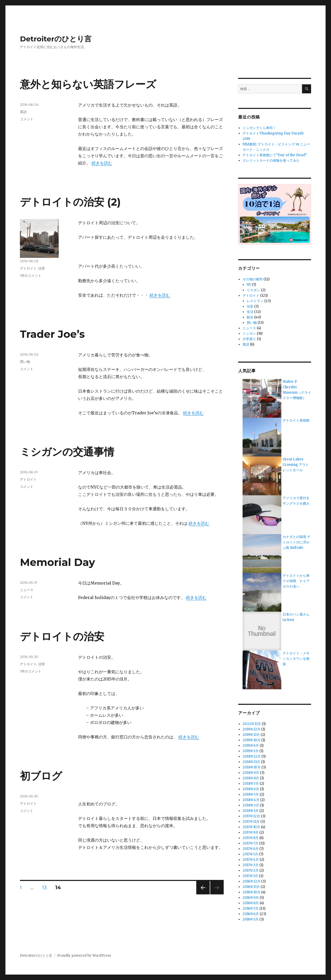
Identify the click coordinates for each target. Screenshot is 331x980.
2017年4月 (251, 860)
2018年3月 (251, 805)
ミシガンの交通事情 (67, 452)
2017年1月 (250, 876)
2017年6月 (251, 849)
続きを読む (102, 163)
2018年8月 (251, 778)
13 (45, 888)
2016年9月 (251, 898)
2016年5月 (251, 919)
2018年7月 (251, 784)
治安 (42, 268)
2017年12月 (251, 816)
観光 (250, 317)
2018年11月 (251, 762)
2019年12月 (251, 729)
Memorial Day (57, 562)
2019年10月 (251, 740)
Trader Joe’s (52, 334)
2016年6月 (251, 914)
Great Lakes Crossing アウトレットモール (296, 465)
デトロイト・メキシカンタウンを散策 (296, 659)
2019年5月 (251, 751)
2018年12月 (252, 756)
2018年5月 (251, 794)
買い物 (25, 362)
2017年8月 (251, 838)
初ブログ (41, 776)
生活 (250, 312)
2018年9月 (251, 773)
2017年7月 (250, 843)
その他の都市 (253, 279)
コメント (27, 119)
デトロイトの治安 (62, 636)
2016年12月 (251, 881)
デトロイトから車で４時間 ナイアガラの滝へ (296, 581)
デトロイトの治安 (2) (70, 202)
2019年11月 (251, 735)
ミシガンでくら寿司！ (259, 128)
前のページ (201, 894)
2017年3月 (251, 865)
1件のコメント (31, 275)
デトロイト (28, 268)
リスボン (253, 290)
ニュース (27, 590)
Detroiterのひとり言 (56, 39)
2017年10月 (251, 827)
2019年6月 (251, 746)
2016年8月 (251, 903)
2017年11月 (251, 822)
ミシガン (249, 334)
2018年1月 (251, 811)
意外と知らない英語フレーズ (88, 84)
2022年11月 (252, 724)
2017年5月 (250, 854)
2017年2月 (251, 870)
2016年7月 (251, 908)
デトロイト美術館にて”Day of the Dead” (275, 155)
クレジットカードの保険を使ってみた (271, 160)
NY (249, 285)
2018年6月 (251, 789)
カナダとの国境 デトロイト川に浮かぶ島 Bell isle (296, 542)
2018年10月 (252, 767)
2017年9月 (251, 832)
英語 (23, 112)
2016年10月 (251, 892)
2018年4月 (251, 800)
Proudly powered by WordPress (84, 956)
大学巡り (249, 339)
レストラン (255, 301)
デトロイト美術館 (296, 420)
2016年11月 (251, 887)
